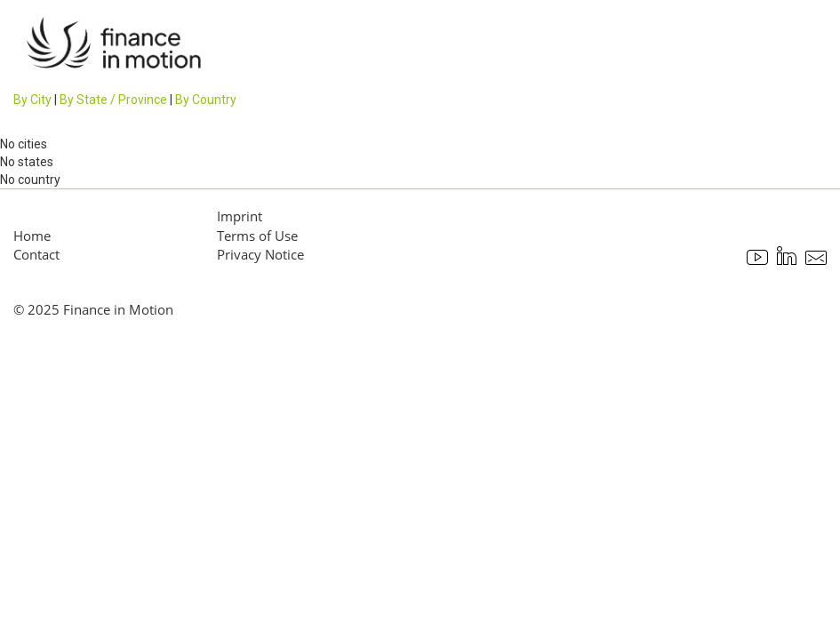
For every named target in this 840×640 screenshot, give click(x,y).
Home (32, 236)
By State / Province (113, 100)
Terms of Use (257, 236)
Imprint (240, 216)
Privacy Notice (260, 254)
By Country (206, 100)
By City (32, 100)
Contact (36, 254)
